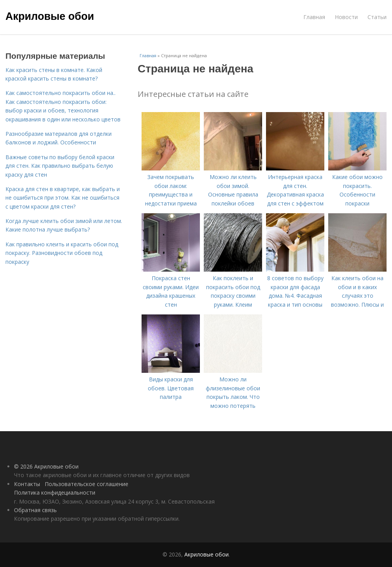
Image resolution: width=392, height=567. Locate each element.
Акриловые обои (50, 16)
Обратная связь (35, 510)
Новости (346, 17)
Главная (314, 17)
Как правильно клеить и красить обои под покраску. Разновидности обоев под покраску (62, 253)
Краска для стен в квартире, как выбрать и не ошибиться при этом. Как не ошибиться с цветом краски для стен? (63, 198)
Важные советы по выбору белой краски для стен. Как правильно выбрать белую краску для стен (60, 166)
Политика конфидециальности (55, 492)
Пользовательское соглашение (87, 484)
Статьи (377, 17)
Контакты (27, 484)
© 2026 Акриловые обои (46, 466)
